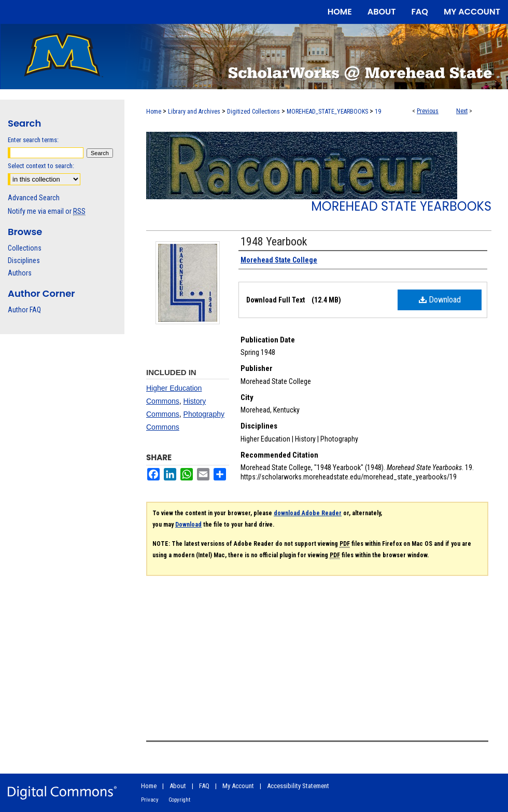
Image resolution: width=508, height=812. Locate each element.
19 (378, 112)
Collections (25, 248)
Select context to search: (41, 166)
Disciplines (24, 260)
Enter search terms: (33, 140)
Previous (428, 111)
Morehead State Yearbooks (401, 206)
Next (462, 111)
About (178, 786)
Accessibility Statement (298, 786)
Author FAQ (24, 310)
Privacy (150, 800)
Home (154, 112)
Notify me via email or (47, 211)
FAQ (204, 786)
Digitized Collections (253, 112)
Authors (20, 273)
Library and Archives (194, 112)
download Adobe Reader (308, 513)
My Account (238, 786)
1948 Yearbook (274, 242)
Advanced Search (34, 198)
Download (440, 300)
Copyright (179, 800)
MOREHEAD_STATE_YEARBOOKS (327, 112)
